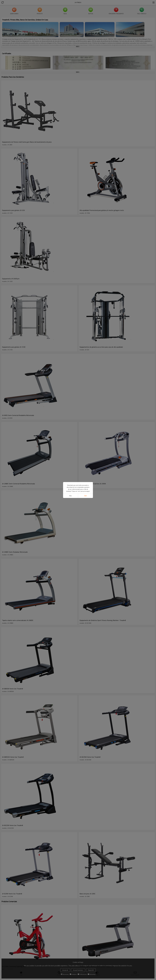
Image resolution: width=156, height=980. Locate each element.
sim (86, 496)
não (70, 496)
